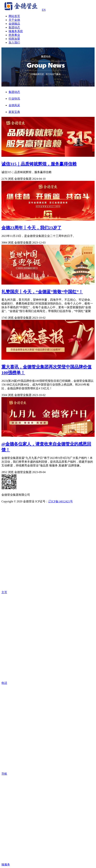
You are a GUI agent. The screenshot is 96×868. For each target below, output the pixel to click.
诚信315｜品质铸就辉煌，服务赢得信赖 (39, 164)
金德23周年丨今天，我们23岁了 (31, 228)
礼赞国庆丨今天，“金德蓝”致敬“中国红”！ (42, 292)
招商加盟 (14, 39)
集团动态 (14, 27)
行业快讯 (14, 99)
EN (44, 10)
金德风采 (14, 105)
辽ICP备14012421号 (61, 501)
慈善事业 (14, 35)
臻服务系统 (16, 31)
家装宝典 (14, 112)
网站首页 (14, 16)
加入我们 (14, 43)
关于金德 (14, 20)
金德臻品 (14, 24)
